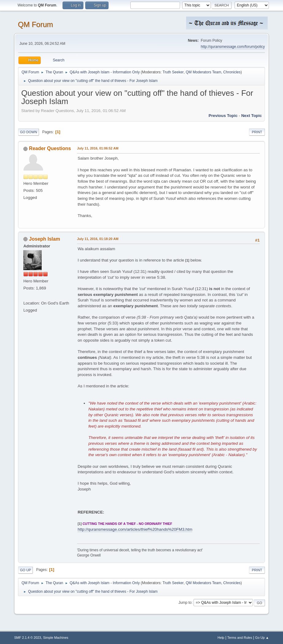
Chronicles (232, 72)
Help (221, 638)
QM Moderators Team (204, 72)
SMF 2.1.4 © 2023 (28, 638)
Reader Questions (50, 148)
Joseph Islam (45, 239)
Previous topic (223, 116)
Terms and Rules (240, 638)
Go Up (25, 570)
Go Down (29, 132)
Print (257, 132)
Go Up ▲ (262, 638)
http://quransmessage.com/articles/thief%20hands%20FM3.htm (135, 529)
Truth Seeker (173, 72)
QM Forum (35, 24)
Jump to (185, 603)
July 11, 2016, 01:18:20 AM (98, 239)
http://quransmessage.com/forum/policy (233, 47)
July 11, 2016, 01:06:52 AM (98, 148)
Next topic (252, 116)
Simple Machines (55, 638)
